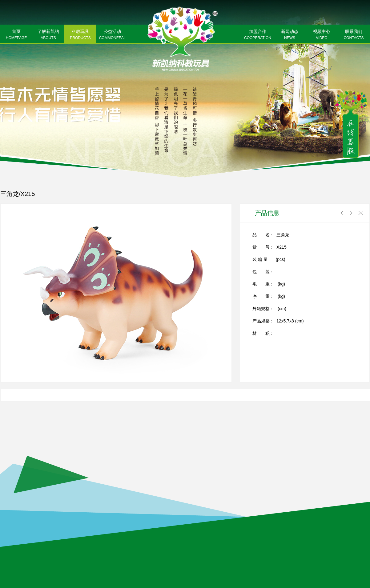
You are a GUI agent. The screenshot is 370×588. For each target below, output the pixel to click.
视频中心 (322, 35)
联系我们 (354, 35)
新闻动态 (290, 35)
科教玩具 (80, 35)
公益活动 (112, 35)
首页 (16, 35)
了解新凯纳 (48, 35)
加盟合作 (258, 35)
